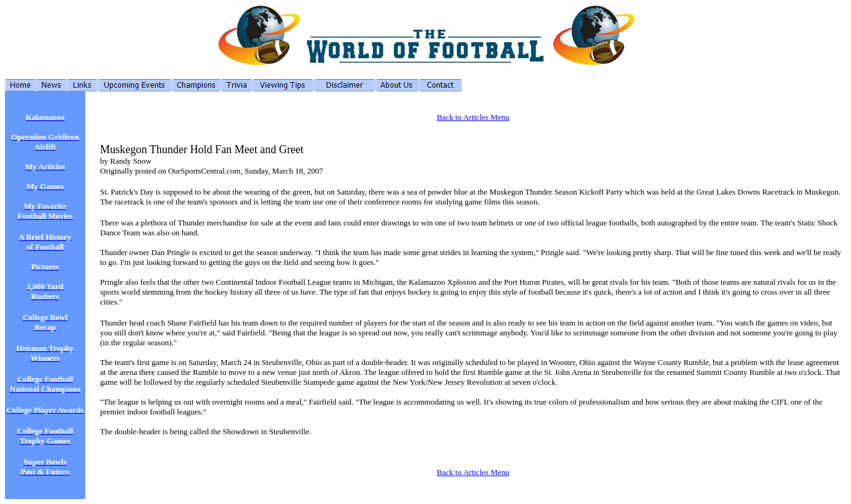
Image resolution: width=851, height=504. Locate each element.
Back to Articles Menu (473, 117)
